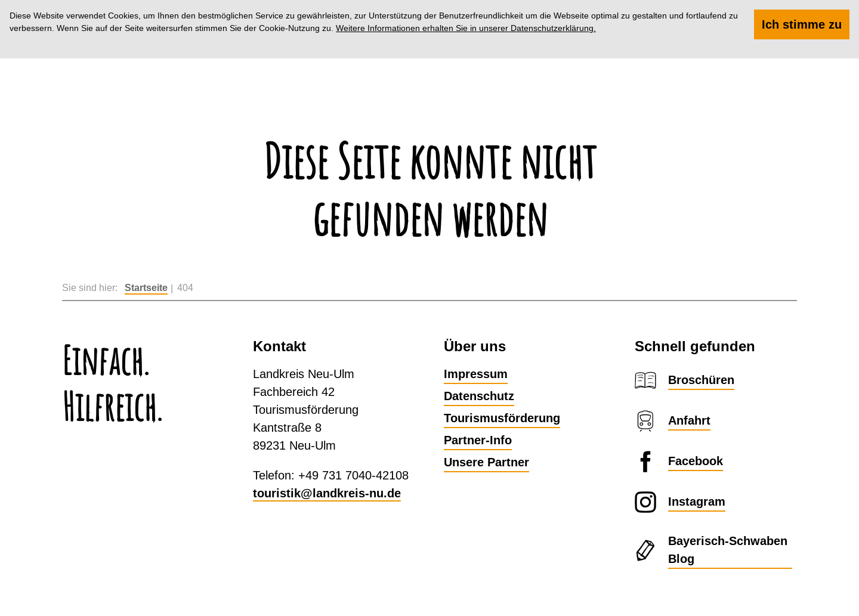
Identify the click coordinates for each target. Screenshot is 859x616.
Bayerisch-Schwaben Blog (728, 550)
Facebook (696, 461)
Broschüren (701, 380)
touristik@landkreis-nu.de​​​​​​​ (327, 493)
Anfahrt (689, 420)
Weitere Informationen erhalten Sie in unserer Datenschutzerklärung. (466, 28)
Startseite (146, 288)
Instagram (697, 502)
